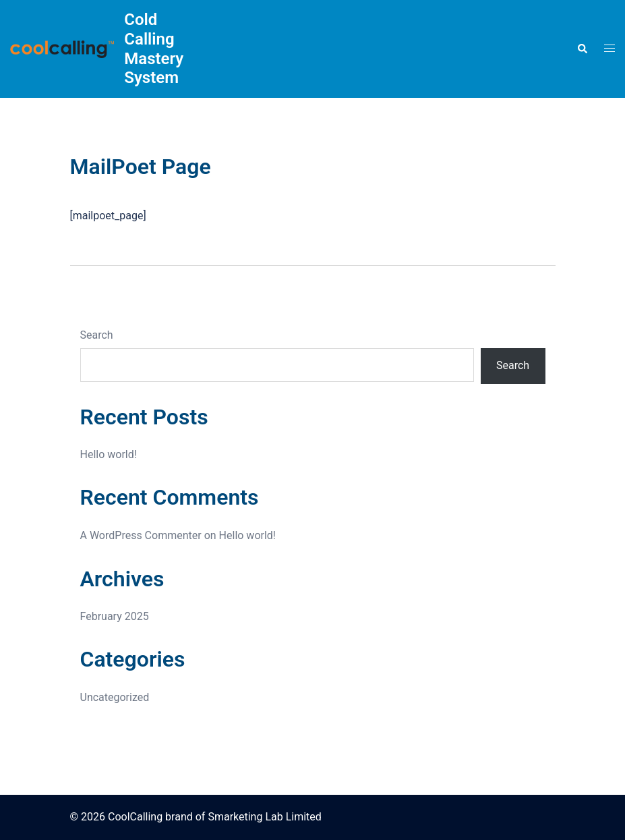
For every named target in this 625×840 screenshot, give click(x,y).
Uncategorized (115, 697)
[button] (582, 49)
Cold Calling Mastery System (154, 49)
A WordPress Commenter (141, 535)
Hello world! (109, 454)
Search (97, 335)
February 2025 (115, 616)
